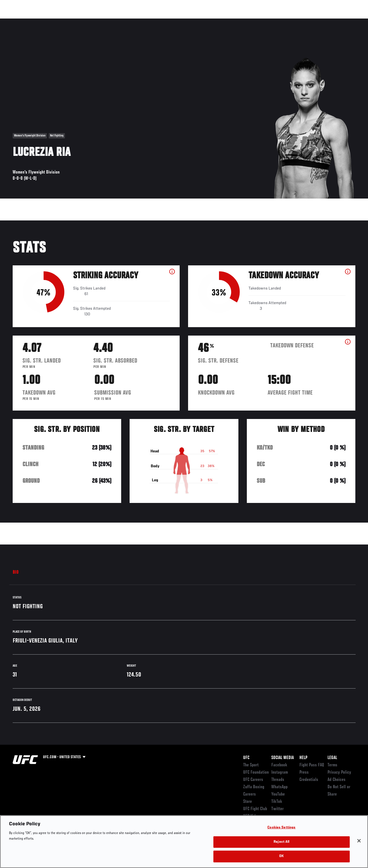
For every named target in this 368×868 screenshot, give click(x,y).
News (86, 21)
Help (303, 758)
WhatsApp (279, 787)
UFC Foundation (256, 773)
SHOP (334, 21)
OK (281, 856)
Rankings (39, 21)
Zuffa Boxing (309, 21)
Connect (260, 21)
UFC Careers (253, 780)
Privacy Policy (339, 773)
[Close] (359, 841)
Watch (282, 21)
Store (248, 802)
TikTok (277, 802)
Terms (332, 765)
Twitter (277, 809)
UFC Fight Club (255, 809)
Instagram (280, 773)
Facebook (279, 765)
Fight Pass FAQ (312, 765)
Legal (332, 758)
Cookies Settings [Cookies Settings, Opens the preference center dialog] (281, 828)
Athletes (64, 21)
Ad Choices (337, 780)
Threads (278, 780)
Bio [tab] (16, 573)
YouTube (278, 794)
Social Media (283, 758)
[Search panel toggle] (350, 21)
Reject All (281, 842)
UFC (246, 758)
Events (15, 21)
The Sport (251, 765)
